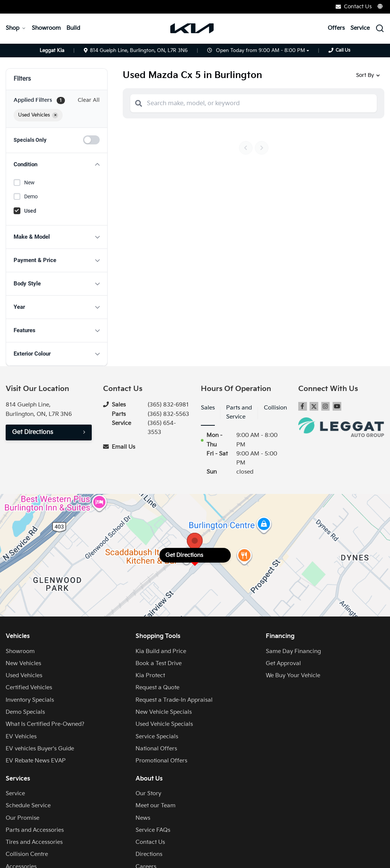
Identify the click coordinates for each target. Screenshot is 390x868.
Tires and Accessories (34, 842)
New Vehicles (23, 663)
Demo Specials (25, 712)
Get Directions (33, 432)
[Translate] (381, 6)
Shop (16, 28)
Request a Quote (157, 688)
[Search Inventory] (380, 28)
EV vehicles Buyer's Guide (40, 749)
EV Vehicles (21, 737)
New (29, 182)
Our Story (148, 794)
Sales (208, 408)
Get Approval (283, 663)
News (143, 818)
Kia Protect (150, 676)
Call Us (343, 50)
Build (73, 28)
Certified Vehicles (29, 688)
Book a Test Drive (159, 663)
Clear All (89, 100)
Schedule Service (28, 806)
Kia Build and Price (161, 651)
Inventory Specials (30, 700)
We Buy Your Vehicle (293, 676)
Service (360, 28)
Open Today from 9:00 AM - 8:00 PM (261, 51)
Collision (275, 408)
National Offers (156, 749)
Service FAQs (153, 830)
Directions (149, 854)
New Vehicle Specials (164, 712)
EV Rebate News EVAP (36, 761)
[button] (57, 165)
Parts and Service (239, 412)
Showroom (46, 28)
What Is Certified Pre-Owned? (45, 724)
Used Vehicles (24, 676)
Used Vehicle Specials (164, 724)
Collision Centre (27, 854)
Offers (336, 28)
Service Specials (157, 737)
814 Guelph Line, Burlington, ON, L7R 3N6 (136, 51)
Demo (31, 196)
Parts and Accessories (35, 830)
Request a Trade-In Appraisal (174, 700)
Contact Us (354, 7)
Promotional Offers (161, 761)
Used (30, 211)
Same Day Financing (293, 651)
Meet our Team (156, 806)
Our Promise (22, 818)
